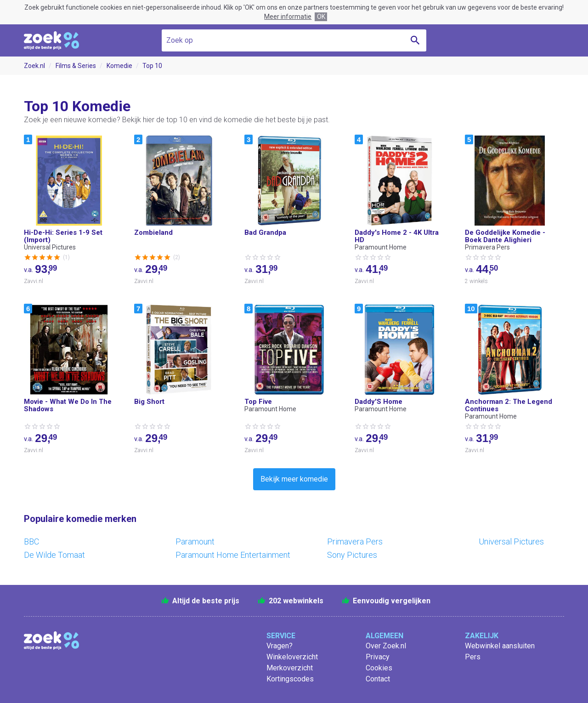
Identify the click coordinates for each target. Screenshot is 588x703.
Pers (473, 657)
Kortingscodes (290, 679)
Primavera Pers (355, 541)
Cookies (379, 668)
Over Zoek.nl (386, 646)
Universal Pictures (511, 541)
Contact (378, 679)
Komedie (119, 66)
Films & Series (76, 66)
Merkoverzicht (290, 668)
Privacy (378, 657)
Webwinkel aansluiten (500, 646)
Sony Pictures (352, 555)
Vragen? (280, 646)
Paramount (195, 541)
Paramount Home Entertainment (233, 555)
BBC (31, 541)
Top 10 (152, 66)
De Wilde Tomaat (54, 555)
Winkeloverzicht (292, 657)
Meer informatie (288, 17)
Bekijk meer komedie (294, 479)
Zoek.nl (34, 66)
